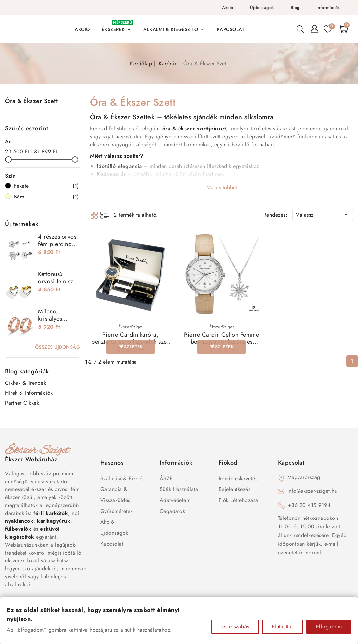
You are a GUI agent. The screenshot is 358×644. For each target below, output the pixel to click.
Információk (328, 7)
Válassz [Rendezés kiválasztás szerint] (323, 215)
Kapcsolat (112, 544)
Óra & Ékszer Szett (31, 101)
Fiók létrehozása (239, 500)
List (105, 215)
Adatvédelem (175, 500)
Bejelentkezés (235, 489)
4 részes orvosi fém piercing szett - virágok (58, 244)
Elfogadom (329, 627)
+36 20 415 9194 (309, 505)
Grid (94, 215)
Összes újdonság (58, 347)
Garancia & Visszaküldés (115, 495)
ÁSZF (166, 478)
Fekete (46, 186)
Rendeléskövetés (238, 478)
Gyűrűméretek (117, 511)
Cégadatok (173, 511)
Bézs (46, 197)
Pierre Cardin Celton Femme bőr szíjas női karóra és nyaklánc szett (221, 342)
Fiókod (228, 463)
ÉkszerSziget (131, 327)
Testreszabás (235, 627)
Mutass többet (222, 187)
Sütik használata (179, 489)
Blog (295, 7)
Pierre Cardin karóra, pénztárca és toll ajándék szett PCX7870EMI (131, 342)
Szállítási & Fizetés (123, 478)
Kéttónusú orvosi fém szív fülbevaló (58, 281)
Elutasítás (283, 627)
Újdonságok (262, 7)
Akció (228, 7)
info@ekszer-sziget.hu (312, 491)
